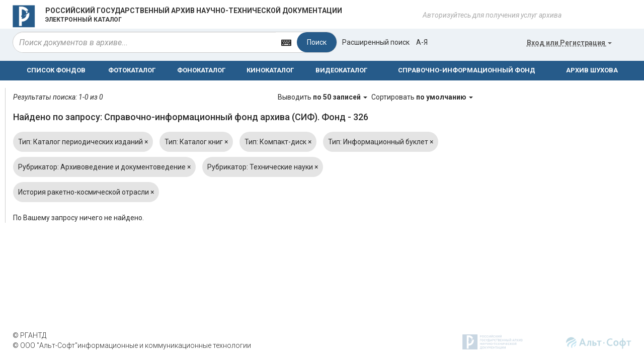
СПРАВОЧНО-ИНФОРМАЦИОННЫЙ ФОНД (467, 70)
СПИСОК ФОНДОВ (56, 70)
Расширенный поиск (376, 42)
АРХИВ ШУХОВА (592, 70)
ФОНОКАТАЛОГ (201, 70)
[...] (144, 42)
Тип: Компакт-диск (278, 142)
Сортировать (422, 97)
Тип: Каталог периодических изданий (83, 142)
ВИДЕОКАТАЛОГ (341, 70)
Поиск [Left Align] (317, 42)
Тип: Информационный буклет (381, 142)
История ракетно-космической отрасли (86, 192)
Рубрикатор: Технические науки (263, 167)
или (569, 43)
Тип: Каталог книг (196, 142)
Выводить (323, 97)
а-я (422, 42)
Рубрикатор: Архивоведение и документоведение (104, 167)
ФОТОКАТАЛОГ (132, 70)
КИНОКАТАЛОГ (270, 70)
